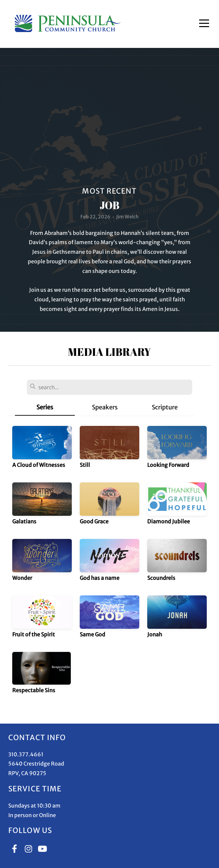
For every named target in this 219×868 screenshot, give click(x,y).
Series (45, 407)
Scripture (165, 407)
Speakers (105, 407)
